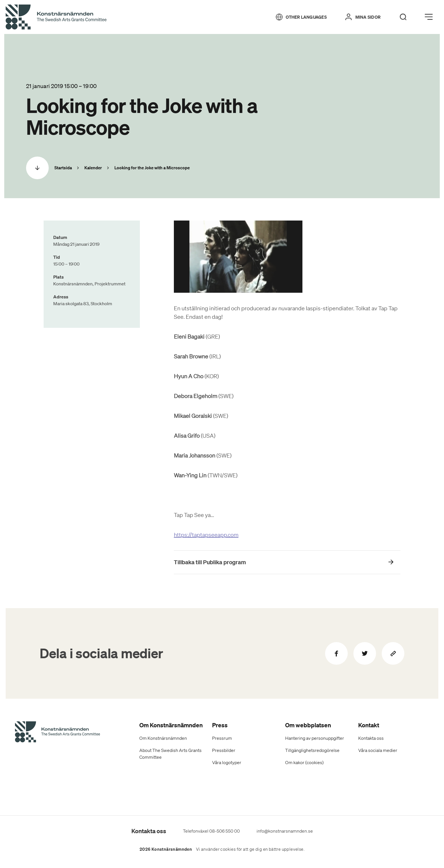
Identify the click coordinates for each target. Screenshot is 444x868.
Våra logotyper (227, 762)
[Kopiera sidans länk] (393, 653)
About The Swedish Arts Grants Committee (170, 754)
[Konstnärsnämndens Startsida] (57, 733)
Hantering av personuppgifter (315, 738)
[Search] (403, 17)
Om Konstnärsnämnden (163, 738)
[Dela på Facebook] (336, 653)
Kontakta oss (371, 738)
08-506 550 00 (225, 831)
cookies (228, 849)
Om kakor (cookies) (304, 762)
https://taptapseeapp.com (206, 535)
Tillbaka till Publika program (210, 562)
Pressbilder (224, 750)
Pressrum (222, 738)
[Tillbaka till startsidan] (56, 17)
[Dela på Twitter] (365, 653)
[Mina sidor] (363, 17)
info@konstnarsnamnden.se (285, 831)
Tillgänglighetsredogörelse (312, 750)
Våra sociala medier (378, 750)
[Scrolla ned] (37, 168)
